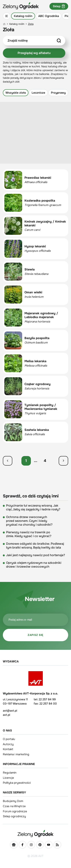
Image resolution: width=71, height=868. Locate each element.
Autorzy (8, 744)
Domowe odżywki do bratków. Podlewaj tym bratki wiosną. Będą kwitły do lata (35, 546)
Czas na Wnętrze (14, 806)
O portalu (9, 739)
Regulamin (10, 773)
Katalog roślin (23, 16)
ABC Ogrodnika (49, 16)
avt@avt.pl (10, 711)
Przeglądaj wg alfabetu (34, 53)
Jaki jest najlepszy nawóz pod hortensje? (35, 555)
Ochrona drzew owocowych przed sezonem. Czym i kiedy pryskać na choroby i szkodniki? (29, 521)
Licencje (8, 778)
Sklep (59, 6)
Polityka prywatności (17, 783)
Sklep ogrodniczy (14, 816)
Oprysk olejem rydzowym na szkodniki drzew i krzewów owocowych (34, 565)
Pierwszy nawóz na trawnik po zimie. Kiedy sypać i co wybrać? (29, 534)
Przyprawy (58, 93)
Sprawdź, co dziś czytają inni (31, 496)
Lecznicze (38, 93)
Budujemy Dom (13, 801)
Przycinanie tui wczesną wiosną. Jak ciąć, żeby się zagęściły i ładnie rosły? (33, 508)
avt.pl (6, 715)
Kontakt (8, 749)
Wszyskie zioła (16, 93)
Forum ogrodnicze (15, 811)
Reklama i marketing (16, 754)
